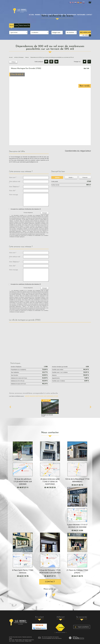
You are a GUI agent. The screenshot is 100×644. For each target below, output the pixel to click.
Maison (27, 57)
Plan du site (12, 640)
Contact (89, 15)
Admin (13, 641)
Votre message (13, 195)
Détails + (71, 177)
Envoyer (45, 213)
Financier (85, 177)
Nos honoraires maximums (28, 640)
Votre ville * (12, 191)
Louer (16, 25)
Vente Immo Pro (24, 25)
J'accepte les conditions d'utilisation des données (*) (26, 209)
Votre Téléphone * (14, 187)
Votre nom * (13, 178)
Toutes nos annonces (20, 641)
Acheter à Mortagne (19, 57)
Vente (11, 25)
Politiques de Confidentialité (34, 235)
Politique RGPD (28, 641)
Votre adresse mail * (15, 182)
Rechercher (85, 33)
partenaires (81, 15)
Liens (10, 641)
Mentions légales (18, 640)
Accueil (31, 15)
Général (57, 177)
